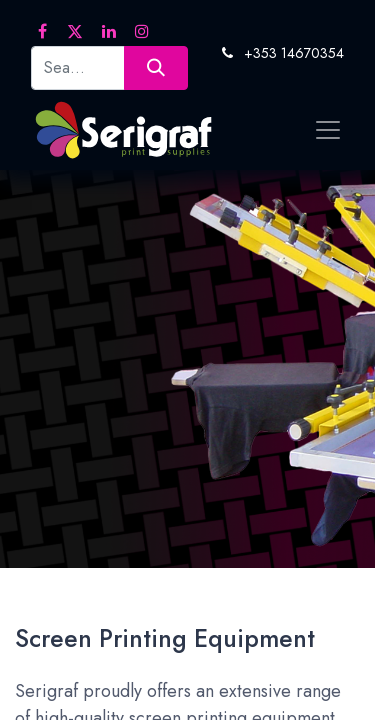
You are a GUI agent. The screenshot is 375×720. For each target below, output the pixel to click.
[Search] (155, 67)
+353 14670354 (294, 53)
